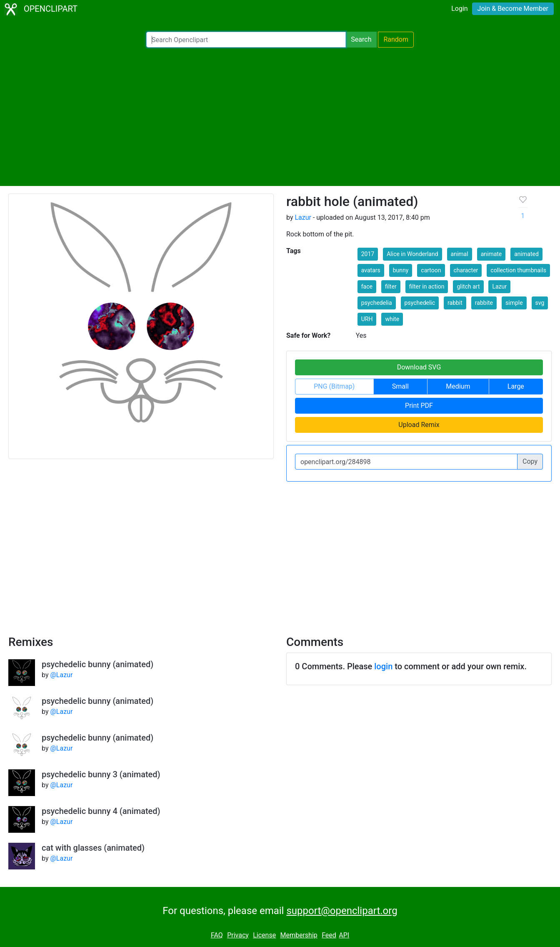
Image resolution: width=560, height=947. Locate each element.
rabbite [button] (484, 303)
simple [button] (514, 303)
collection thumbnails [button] (518, 270)
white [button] (392, 319)
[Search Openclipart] (246, 40)
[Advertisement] (280, 117)
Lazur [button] (499, 286)
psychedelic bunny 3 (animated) (101, 774)
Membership (299, 935)
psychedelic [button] (420, 303)
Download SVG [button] (419, 367)
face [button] (367, 286)
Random (396, 39)
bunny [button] (401, 270)
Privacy (238, 935)
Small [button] (400, 386)
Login (459, 9)
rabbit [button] (455, 303)
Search (361, 39)
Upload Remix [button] (419, 425)
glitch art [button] (468, 286)
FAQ (217, 935)
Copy (530, 461)
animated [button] (526, 254)
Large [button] (516, 386)
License (264, 935)
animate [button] (491, 254)
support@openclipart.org (342, 911)
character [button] (466, 270)
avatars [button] (371, 270)
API (344, 935)
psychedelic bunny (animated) (97, 664)
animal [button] (460, 254)
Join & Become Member (513, 9)
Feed (329, 935)
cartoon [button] (431, 270)
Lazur (303, 217)
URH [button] (367, 319)
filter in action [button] (427, 286)
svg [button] (540, 303)
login (383, 666)
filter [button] (391, 286)
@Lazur (61, 675)
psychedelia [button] (377, 303)
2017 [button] (368, 254)
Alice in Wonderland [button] (412, 254)
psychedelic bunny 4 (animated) (101, 811)
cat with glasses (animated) (93, 848)
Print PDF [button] (419, 406)
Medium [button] (458, 386)
